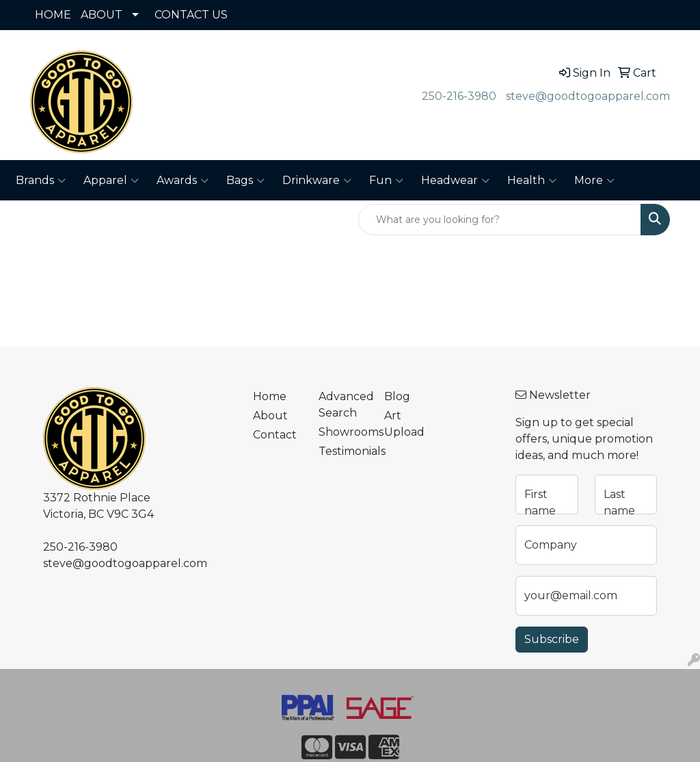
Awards (183, 181)
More (594, 181)
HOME (53, 15)
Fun (386, 181)
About (270, 416)
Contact (275, 435)
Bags (245, 181)
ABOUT (102, 15)
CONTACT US (191, 15)
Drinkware (317, 181)
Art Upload (404, 424)
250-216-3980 (459, 96)
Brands (41, 181)
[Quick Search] (500, 220)
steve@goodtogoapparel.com (588, 96)
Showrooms (343, 432)
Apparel (111, 181)
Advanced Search (343, 405)
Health (532, 181)
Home (270, 396)
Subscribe (552, 639)
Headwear (455, 181)
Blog (397, 396)
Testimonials (343, 451)
